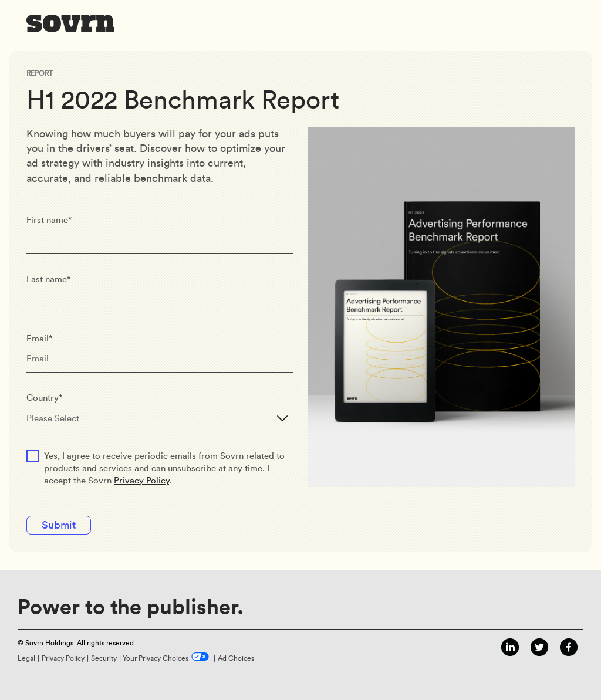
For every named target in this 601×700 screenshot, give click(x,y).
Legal (26, 658)
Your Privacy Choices (156, 658)
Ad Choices (236, 658)
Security (104, 658)
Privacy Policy (141, 481)
